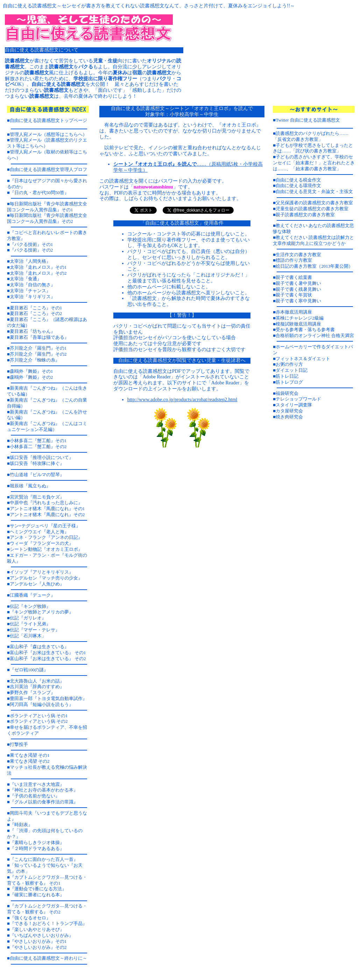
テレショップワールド (298, 399)
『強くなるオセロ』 (30, 918)
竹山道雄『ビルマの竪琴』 (37, 475)
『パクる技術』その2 (31, 250)
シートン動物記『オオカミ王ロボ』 (46, 549)
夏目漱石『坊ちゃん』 (33, 331)
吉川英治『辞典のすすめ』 (37, 687)
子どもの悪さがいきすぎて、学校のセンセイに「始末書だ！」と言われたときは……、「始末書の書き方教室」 (314, 163)
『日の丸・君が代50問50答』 (39, 193)
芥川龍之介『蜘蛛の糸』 (35, 360)
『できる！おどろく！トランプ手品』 (48, 923)
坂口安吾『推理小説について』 (42, 457)
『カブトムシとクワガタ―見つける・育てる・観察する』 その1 (47, 880)
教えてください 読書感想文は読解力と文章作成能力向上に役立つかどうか (313, 240)
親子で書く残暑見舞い (298, 289)
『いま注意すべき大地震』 (37, 784)
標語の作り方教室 (294, 260)
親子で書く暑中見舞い (298, 283)
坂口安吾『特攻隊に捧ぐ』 (37, 463)
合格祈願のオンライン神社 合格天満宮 (315, 335)
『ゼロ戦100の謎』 (29, 670)
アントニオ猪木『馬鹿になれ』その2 (47, 515)
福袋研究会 (287, 393)
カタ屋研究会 (289, 411)
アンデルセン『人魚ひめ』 (37, 584)
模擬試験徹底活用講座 (298, 324)
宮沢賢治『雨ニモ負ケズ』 (37, 497)
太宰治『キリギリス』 (33, 297)
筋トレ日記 (287, 376)
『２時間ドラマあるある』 (37, 848)
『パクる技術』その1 (31, 244)
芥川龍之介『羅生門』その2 (38, 354)
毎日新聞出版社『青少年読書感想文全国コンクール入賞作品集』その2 (47, 218)
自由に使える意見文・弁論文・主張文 (314, 191)
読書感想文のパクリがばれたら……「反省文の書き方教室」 (311, 136)
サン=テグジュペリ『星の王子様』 (45, 526)
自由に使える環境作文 (298, 186)
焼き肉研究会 (289, 417)
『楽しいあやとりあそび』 (37, 929)
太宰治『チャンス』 (30, 291)
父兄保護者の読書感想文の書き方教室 (314, 203)
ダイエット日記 (292, 370)
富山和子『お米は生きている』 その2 (48, 659)
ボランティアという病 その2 (39, 721)
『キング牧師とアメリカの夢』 (42, 612)
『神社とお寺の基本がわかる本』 (44, 790)
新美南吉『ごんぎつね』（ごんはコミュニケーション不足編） (47, 426)
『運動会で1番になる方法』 (38, 889)
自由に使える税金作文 (298, 180)
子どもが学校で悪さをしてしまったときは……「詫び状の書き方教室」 (313, 148)
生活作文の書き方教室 (298, 255)
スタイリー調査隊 (294, 405)
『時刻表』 (21, 825)
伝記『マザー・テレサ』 (35, 630)
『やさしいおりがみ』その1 (38, 941)
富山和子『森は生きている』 (39, 647)
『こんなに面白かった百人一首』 (44, 859)
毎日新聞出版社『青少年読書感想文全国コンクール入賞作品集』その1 (47, 207)
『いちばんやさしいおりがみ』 (42, 935)
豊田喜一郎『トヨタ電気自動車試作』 (48, 698)
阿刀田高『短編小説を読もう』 (42, 704)
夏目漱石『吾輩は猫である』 (39, 337)
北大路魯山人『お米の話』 (37, 681)
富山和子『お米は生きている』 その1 (48, 653)
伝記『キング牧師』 (30, 606)
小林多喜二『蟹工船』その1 (38, 441)
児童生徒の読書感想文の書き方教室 (312, 209)
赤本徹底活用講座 (294, 312)
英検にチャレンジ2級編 (300, 318)
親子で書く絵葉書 (294, 277)
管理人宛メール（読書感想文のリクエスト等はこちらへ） (47, 143)
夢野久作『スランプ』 (33, 693)
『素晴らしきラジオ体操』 (37, 842)
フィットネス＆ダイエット (303, 359)
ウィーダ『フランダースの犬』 (42, 543)
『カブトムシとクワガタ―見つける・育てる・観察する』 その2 (47, 909)
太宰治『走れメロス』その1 (38, 267)
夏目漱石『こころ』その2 (36, 313)
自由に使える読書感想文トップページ (48, 120)
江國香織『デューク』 (33, 595)
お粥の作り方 (289, 364)
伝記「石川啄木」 (28, 636)
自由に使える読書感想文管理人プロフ (48, 169)
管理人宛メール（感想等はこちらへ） (48, 134)
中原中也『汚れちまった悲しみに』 (46, 503)
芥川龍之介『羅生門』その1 (38, 348)
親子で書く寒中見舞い (298, 301)
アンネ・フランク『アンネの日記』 (46, 537)
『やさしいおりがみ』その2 (38, 947)
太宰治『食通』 (26, 279)
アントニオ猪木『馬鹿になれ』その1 (47, 509)
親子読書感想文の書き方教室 (305, 215)
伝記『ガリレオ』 (28, 618)
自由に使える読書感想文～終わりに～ (48, 958)
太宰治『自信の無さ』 (33, 285)
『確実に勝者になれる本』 (37, 895)
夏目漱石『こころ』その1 (36, 308)
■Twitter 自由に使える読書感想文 (306, 120)
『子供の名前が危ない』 (35, 796)
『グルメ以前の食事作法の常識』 (44, 802)
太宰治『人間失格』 (30, 261)
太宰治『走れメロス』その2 (38, 273)
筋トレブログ (289, 382)
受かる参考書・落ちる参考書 (305, 330)
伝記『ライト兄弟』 (30, 624)
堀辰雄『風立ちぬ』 (30, 486)
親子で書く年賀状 (294, 295)
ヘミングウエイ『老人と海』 (39, 532)
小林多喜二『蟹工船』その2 (38, 447)
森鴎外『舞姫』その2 (31, 377)
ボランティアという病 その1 (39, 716)
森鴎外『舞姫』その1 (31, 371)
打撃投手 (19, 744)
